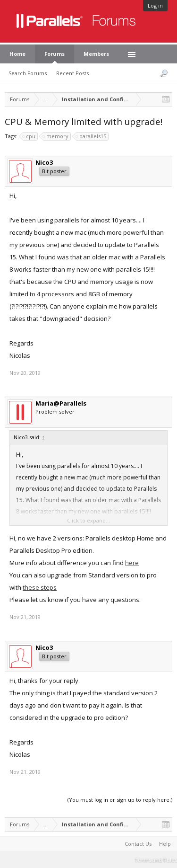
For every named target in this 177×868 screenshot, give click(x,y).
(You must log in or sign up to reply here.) (120, 800)
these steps (40, 587)
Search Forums (28, 73)
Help (165, 844)
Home (17, 54)
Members (96, 54)
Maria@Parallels (61, 403)
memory (56, 136)
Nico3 (44, 162)
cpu (29, 136)
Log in (155, 5)
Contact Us (138, 844)
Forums (55, 54)
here (132, 563)
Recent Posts (72, 73)
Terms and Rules (156, 860)
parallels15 (91, 136)
